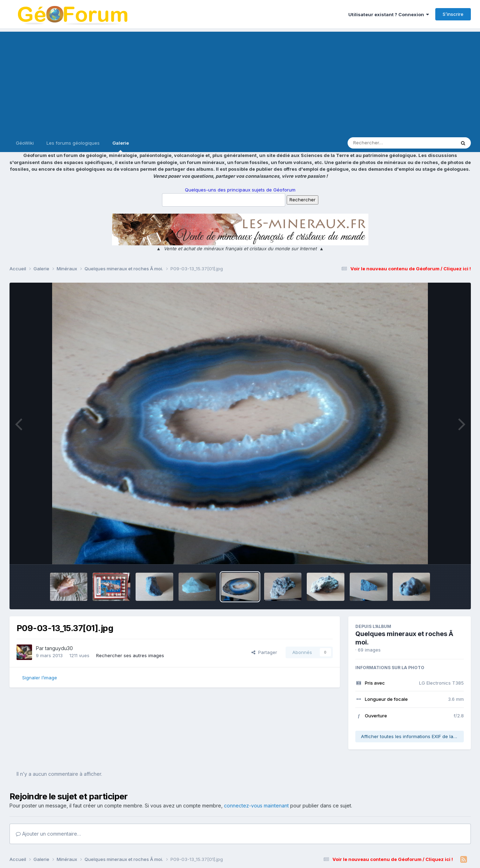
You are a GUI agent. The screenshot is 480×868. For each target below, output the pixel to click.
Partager (264, 652)
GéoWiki (25, 143)
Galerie (121, 146)
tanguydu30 (59, 648)
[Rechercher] (381, 143)
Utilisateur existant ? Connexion (389, 14)
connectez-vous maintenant (256, 806)
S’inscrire (453, 14)
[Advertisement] (240, 81)
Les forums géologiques (73, 143)
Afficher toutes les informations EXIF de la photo (412, 736)
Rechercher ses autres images (130, 655)
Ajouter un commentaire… (48, 834)
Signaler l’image (40, 678)
